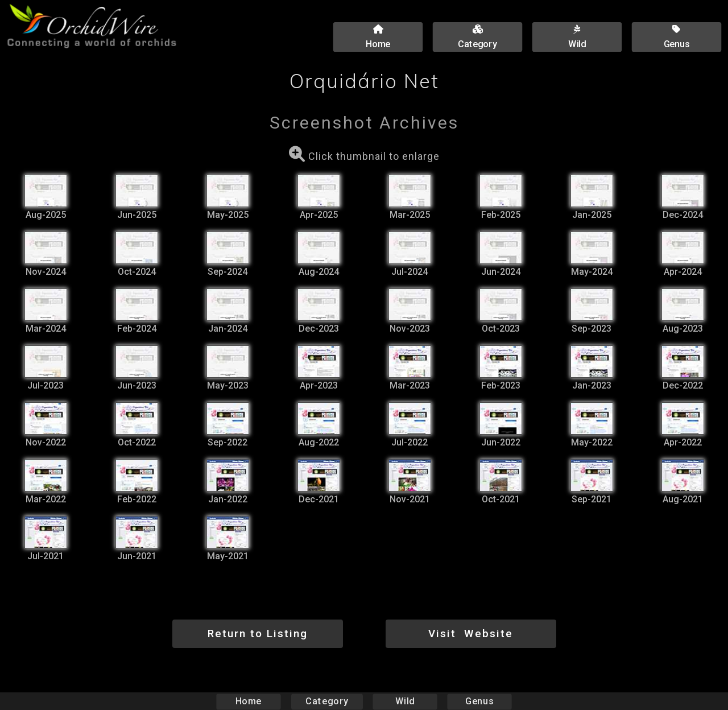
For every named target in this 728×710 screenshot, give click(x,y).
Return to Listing (258, 633)
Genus (479, 701)
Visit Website (471, 633)
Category (327, 701)
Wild (405, 701)
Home (249, 701)
